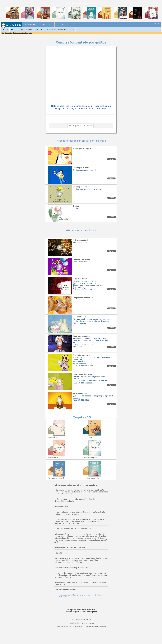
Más (63, 25)
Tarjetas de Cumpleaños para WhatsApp (81, 3)
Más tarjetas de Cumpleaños (80, 126)
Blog (13, 29)
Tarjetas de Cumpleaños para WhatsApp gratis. (17, 33)
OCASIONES (30, 25)
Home (5, 29)
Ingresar (157, 23)
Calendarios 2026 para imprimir (61, 29)
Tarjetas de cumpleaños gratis (31, 29)
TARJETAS (46, 25)
